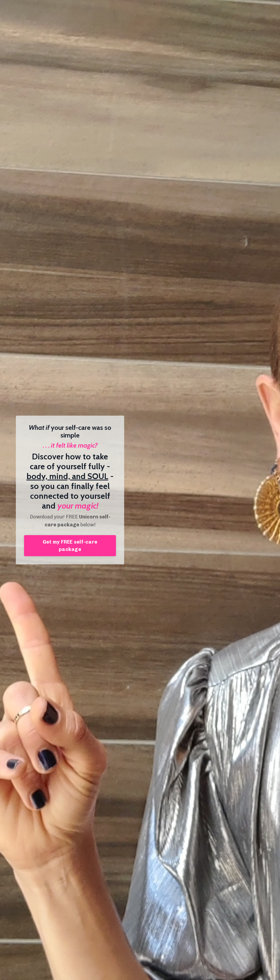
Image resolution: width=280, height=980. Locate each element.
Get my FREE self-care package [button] (70, 546)
